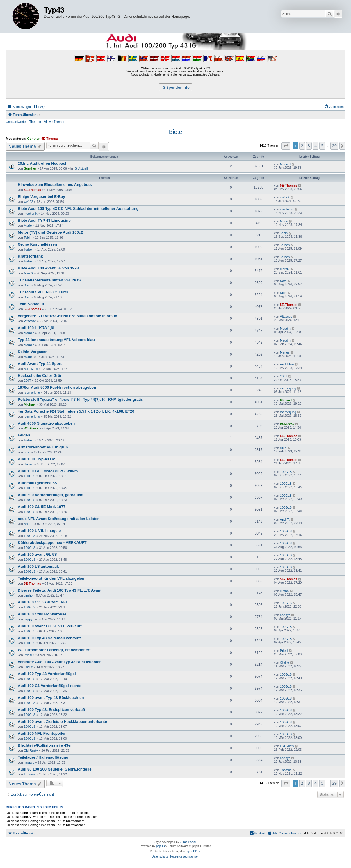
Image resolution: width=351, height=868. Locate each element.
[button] (286, 146)
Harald (28, 464)
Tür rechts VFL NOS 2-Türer (43, 292)
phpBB (161, 846)
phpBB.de (195, 851)
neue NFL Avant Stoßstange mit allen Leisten (59, 519)
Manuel (285, 164)
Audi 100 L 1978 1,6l (36, 328)
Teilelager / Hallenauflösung (43, 757)
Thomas (30, 774)
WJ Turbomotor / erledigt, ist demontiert (54, 650)
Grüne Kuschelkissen (37, 244)
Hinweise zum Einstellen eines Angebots (55, 185)
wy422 (28, 202)
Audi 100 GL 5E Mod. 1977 (42, 507)
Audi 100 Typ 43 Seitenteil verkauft (49, 638)
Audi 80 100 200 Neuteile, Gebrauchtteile (55, 769)
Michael (30, 404)
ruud (27, 452)
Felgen (24, 435)
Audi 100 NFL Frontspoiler (42, 733)
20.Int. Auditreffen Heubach (43, 163)
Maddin (29, 333)
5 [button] (322, 146)
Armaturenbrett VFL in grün (43, 447)
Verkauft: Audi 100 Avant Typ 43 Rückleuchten (60, 662)
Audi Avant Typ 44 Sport (40, 364)
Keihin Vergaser (32, 352)
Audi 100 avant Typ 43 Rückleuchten (51, 698)
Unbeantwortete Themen (23, 122)
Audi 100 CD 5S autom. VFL (43, 602)
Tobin (28, 237)
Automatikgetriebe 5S (38, 483)
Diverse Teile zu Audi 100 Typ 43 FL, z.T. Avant (60, 590)
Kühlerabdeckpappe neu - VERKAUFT (52, 543)
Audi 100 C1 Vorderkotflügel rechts (50, 686)
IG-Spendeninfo (175, 87)
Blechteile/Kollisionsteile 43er (45, 745)
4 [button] (316, 146)
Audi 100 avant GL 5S (37, 554)
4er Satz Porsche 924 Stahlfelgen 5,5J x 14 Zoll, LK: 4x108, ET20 (76, 411)
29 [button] (334, 146)
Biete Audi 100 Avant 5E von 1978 (48, 268)
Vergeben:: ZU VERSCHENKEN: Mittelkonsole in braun (67, 316)
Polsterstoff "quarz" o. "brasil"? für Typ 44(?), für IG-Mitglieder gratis (80, 399)
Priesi (28, 655)
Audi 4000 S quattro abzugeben (46, 423)
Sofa (27, 285)
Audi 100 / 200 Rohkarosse (42, 614)
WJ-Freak (31, 428)
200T (27, 381)
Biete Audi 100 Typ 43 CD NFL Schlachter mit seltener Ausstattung (78, 208)
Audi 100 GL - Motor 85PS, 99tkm (48, 471)
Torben (29, 249)
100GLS (30, 476)
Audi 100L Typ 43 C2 (36, 459)
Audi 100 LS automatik (38, 566)
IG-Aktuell (81, 168)
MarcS (28, 273)
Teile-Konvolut (31, 304)
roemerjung (32, 393)
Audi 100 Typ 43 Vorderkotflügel (47, 674)
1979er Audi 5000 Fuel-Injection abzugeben (57, 387)
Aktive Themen (55, 122)
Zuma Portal (188, 842)
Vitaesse (30, 321)
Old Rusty (31, 750)
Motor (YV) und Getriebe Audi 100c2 (50, 232)
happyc (29, 619)
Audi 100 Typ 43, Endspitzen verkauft (51, 710)
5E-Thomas (50, 139)
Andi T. (29, 524)
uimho (28, 595)
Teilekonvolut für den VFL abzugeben (52, 578)
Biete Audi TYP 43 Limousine (44, 220)
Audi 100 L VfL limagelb (39, 531)
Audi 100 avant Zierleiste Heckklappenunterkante (62, 721)
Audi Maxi (31, 369)
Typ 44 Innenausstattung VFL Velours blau (56, 340)
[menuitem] (39, 107)
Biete (176, 132)
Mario (28, 226)
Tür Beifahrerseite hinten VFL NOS (49, 280)
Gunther (33, 139)
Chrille (28, 667)
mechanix (31, 214)
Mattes (29, 357)
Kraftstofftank (30, 256)
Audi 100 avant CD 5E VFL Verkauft (50, 626)
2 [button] (302, 146)
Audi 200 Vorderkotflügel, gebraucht (51, 495)
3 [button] (309, 146)
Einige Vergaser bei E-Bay (41, 197)
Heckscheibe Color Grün (40, 376)
